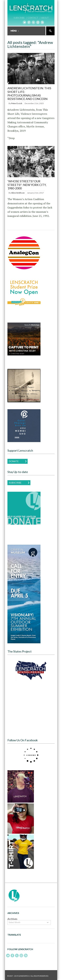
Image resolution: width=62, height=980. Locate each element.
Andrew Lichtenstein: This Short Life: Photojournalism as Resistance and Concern (29, 93)
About (45, 18)
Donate (14, 461)
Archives (12, 919)
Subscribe (15, 483)
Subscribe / (20, 18)
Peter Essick (17, 103)
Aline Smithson (18, 193)
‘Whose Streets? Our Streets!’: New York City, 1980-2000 (27, 185)
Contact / (34, 18)
